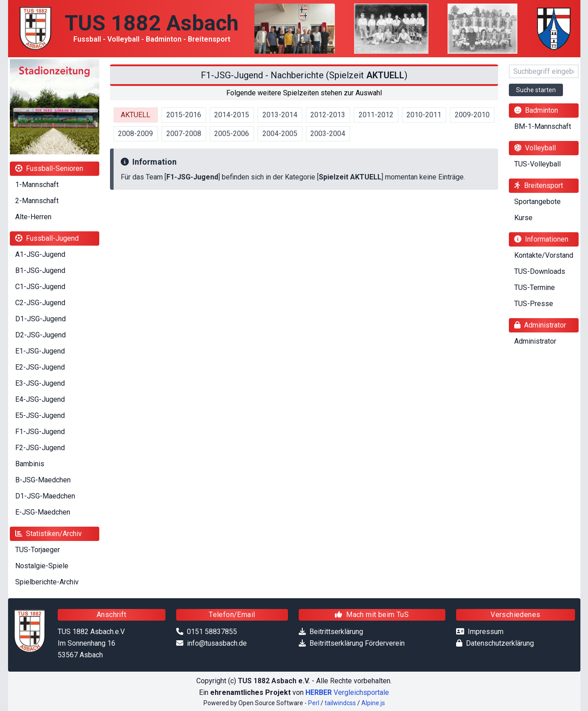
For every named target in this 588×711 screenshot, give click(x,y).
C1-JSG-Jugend (40, 287)
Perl (314, 703)
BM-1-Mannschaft (543, 126)
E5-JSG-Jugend (40, 415)
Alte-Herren (33, 217)
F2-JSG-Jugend (40, 448)
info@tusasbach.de (217, 643)
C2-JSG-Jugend (40, 303)
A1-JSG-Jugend (40, 254)
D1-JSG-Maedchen (45, 496)
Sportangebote (537, 202)
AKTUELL (135, 115)
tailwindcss (340, 703)
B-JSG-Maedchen (43, 480)
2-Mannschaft (37, 201)
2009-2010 (472, 115)
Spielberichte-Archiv (47, 582)
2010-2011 (424, 115)
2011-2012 (376, 115)
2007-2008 (184, 134)
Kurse (523, 218)
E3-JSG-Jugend (40, 383)
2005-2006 (232, 134)
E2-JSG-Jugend (40, 367)
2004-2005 (280, 134)
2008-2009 (135, 134)
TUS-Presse (534, 304)
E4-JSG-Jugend (40, 399)
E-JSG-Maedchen (43, 512)
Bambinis (30, 464)
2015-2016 (184, 115)
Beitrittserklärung (336, 632)
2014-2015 (232, 115)
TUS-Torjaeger (38, 550)
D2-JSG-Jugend (40, 335)
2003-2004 (328, 134)
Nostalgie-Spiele (42, 566)
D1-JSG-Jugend (40, 319)
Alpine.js (373, 703)
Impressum (486, 632)
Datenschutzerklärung (500, 643)
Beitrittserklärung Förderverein (357, 643)
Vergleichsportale (347, 692)
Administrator (535, 341)
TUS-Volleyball (537, 164)
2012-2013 (328, 115)
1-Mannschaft (37, 185)
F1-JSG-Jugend (40, 432)
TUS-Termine (535, 287)
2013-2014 (280, 115)
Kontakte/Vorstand (544, 255)
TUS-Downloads (540, 271)
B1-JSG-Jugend (40, 270)
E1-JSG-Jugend (40, 351)
